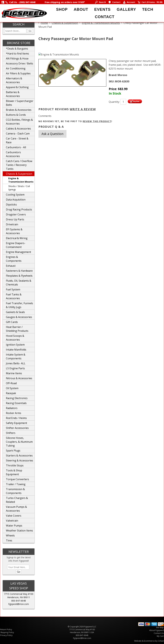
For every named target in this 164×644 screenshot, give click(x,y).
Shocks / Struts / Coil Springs (19, 188)
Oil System (12, 388)
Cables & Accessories (18, 129)
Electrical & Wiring (17, 238)
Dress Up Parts (15, 219)
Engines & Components (14, 259)
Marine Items (14, 373)
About (81, 9)
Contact (105, 17)
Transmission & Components (15, 491)
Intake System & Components (16, 356)
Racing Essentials (16, 403)
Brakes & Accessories (19, 110)
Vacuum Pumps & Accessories (16, 509)
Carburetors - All (16, 147)
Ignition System (15, 345)
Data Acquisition (16, 200)
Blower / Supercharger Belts (20, 103)
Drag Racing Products (19, 209)
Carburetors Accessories (13, 154)
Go (30, 31)
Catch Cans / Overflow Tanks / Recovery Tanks (19, 165)
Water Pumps (14, 526)
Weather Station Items (19, 531)
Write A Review (83, 109)
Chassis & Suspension (19, 174)
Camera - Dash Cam (18, 134)
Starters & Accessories (19, 456)
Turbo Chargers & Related (17, 500)
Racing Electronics (17, 398)
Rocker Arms (14, 413)
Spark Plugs (13, 451)
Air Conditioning (16, 68)
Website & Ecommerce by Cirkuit (149, 641)
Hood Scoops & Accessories (15, 338)
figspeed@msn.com (19, 604)
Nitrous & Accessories (19, 378)
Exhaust (11, 266)
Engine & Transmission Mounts (21, 180)
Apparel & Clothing (17, 87)
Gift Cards (12, 322)
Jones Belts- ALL (16, 363)
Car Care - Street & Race (17, 140)
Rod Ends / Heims (16, 418)
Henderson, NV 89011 (19, 597)
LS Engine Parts (15, 368)
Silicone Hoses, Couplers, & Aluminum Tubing (19, 442)
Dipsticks (11, 205)
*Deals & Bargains (17, 49)
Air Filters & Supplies (18, 73)
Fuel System (13, 289)
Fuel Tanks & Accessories (14, 296)
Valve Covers (14, 516)
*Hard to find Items (17, 54)
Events (102, 9)
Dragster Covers (16, 214)
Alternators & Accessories (14, 80)
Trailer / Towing (16, 484)
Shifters (11, 433)
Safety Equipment (16, 423)
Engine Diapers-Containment (16, 245)
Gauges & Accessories (19, 317)
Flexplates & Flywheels (19, 276)
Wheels (10, 535)
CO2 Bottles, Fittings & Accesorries (19, 122)
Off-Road (11, 383)
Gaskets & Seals (15, 312)
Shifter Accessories (17, 428)
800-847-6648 (19, 601)
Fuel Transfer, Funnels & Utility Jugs (19, 305)
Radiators (12, 408)
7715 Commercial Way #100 (19, 594)
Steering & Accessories (20, 460)
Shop (62, 9)
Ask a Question (52, 134)
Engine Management (18, 252)
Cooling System (15, 195)
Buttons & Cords (16, 115)
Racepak (11, 393)
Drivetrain (12, 224)
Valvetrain (12, 521)
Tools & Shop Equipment (14, 472)
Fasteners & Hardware (19, 271)
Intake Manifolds (16, 350)
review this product (97, 121)
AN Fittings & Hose (17, 59)
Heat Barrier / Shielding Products (17, 329)
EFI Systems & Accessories (14, 231)
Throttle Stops (15, 465)
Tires (9, 540)
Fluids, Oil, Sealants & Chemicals (19, 283)
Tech (148, 9)
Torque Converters (17, 479)
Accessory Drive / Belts (20, 63)
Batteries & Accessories (13, 94)
